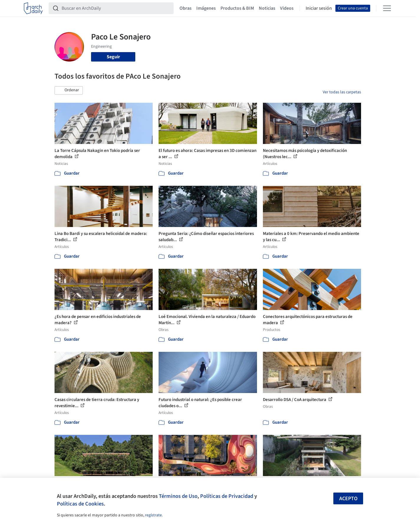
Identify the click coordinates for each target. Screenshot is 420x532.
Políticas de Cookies (80, 504)
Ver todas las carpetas (342, 92)
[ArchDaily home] (33, 8)
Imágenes (206, 8)
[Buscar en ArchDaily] (116, 8)
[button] (69, 90)
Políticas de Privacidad (227, 496)
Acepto (348, 499)
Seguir (113, 57)
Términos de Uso (178, 496)
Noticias (267, 8)
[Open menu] (387, 8)
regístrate (153, 515)
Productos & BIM (237, 8)
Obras (186, 8)
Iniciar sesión (319, 8)
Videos (287, 8)
